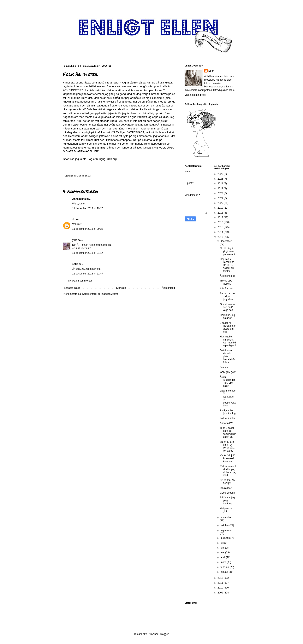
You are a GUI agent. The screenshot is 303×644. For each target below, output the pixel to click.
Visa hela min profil (195, 95)
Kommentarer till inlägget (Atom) (100, 294)
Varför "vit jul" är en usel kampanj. (227, 459)
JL (74, 219)
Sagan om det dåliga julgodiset (228, 297)
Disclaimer (226, 488)
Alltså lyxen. (226, 289)
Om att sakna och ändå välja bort (227, 307)
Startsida (121, 288)
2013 (221, 237)
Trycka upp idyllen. (226, 282)
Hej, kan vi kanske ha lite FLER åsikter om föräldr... (227, 265)
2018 (221, 213)
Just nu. (224, 367)
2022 (221, 193)
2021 (221, 198)
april (223, 557)
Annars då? (226, 423)
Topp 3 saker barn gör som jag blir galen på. (228, 432)
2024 (221, 184)
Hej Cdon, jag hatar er (227, 317)
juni (223, 548)
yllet (75, 240)
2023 (221, 188)
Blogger (164, 634)
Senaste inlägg (72, 288)
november (226, 517)
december (226, 241)
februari (225, 567)
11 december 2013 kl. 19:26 (88, 208)
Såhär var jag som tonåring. (227, 501)
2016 (221, 222)
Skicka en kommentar (80, 281)
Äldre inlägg (168, 288)
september (226, 530)
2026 (221, 174)
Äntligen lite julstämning (228, 412)
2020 (221, 203)
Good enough (227, 493)
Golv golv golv (228, 372)
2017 (221, 217)
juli (222, 543)
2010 (221, 588)
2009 (221, 593)
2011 (221, 583)
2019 (221, 208)
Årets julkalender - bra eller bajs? (227, 381)
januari (224, 572)
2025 (221, 179)
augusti (225, 538)
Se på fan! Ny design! (227, 482)
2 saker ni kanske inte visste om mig (228, 327)
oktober (225, 525)
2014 (221, 232)
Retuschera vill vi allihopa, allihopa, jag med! (228, 471)
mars (224, 562)
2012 (221, 578)
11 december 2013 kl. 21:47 (88, 274)
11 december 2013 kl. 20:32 (88, 229)
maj (223, 552)
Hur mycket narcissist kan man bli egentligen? (228, 341)
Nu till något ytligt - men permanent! (228, 251)
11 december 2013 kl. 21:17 (88, 253)
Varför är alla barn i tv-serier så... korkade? (227, 446)
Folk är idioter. (228, 418)
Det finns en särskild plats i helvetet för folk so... (227, 356)
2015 (221, 227)
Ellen (211, 71)
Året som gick (227, 276)
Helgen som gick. (226, 510)
